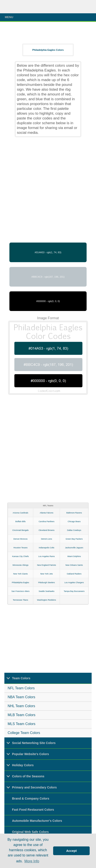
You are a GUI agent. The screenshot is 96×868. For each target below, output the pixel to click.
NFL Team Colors (21, 688)
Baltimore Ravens (74, 513)
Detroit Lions (46, 539)
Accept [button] (72, 851)
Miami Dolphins (74, 556)
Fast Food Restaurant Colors (33, 810)
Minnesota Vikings (20, 565)
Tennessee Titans (21, 600)
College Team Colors (24, 733)
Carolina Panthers (47, 521)
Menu (49, 17)
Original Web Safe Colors (30, 832)
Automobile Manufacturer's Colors (37, 821)
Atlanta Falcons (47, 513)
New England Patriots (46, 565)
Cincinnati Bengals (20, 530)
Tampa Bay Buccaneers (74, 591)
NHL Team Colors (21, 706)
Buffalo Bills (20, 521)
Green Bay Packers (74, 539)
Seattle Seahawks (47, 591)
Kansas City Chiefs (21, 556)
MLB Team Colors (22, 715)
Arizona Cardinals (20, 513)
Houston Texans (20, 548)
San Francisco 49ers (20, 591)
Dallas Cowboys (74, 530)
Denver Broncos (20, 539)
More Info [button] (32, 861)
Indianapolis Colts (46, 548)
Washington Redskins (46, 600)
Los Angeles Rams (46, 556)
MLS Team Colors (22, 724)
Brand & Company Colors (31, 798)
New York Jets (46, 574)
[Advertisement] (48, 190)
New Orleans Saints (74, 565)
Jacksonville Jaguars (74, 548)
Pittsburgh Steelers (47, 583)
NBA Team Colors (21, 697)
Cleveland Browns (46, 530)
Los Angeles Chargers (74, 583)
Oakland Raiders (74, 574)
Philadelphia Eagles (20, 583)
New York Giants (20, 574)
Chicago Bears (74, 521)
